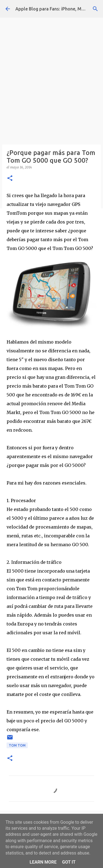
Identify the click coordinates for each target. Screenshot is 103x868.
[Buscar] (95, 9)
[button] (10, 179)
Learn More (43, 862)
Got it (69, 862)
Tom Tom (17, 745)
